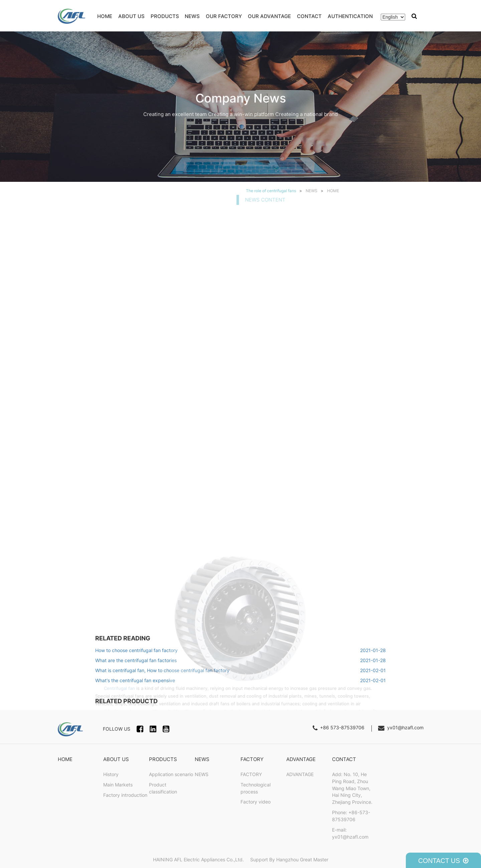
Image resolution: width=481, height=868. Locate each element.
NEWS (192, 16)
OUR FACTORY (224, 16)
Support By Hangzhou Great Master (289, 859)
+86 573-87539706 (342, 728)
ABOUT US (131, 16)
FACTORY (252, 759)
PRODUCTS (165, 16)
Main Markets (118, 785)
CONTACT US (443, 861)
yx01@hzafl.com (405, 728)
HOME (105, 16)
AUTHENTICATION (350, 16)
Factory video (256, 802)
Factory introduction (125, 795)
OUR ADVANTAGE (269, 16)
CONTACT (309, 16)
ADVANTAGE (301, 759)
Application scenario (171, 774)
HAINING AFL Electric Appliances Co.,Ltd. (199, 859)
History (111, 774)
